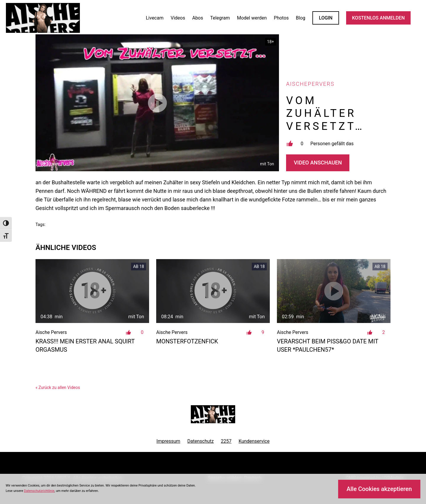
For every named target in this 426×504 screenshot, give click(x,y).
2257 (226, 441)
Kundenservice (254, 441)
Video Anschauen (318, 163)
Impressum (168, 441)
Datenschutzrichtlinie (39, 491)
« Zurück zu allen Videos (58, 387)
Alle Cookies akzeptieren (379, 489)
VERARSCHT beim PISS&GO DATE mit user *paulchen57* (328, 345)
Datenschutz (200, 441)
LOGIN (326, 18)
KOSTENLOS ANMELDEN (378, 18)
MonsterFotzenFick (187, 341)
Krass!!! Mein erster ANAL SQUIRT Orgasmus (85, 345)
